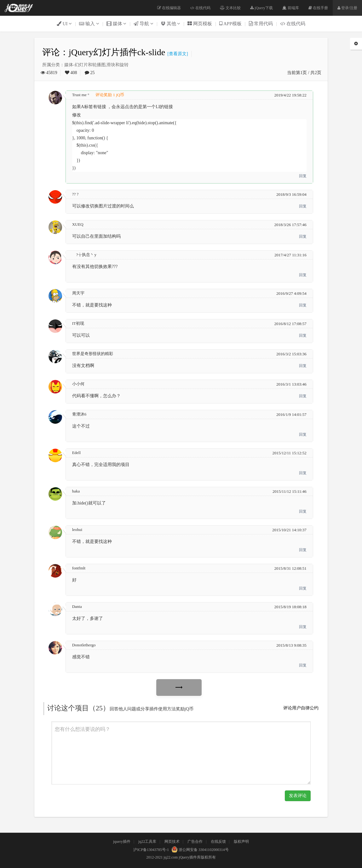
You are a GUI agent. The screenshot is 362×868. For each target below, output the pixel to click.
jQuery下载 (261, 8)
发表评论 (298, 796)
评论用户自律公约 (301, 708)
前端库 (291, 8)
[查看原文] (176, 54)
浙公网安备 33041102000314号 (199, 850)
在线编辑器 (169, 8)
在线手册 (318, 8)
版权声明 (241, 842)
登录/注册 (347, 8)
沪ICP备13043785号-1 (151, 850)
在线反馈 (218, 842)
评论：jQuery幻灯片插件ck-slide (104, 52)
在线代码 (200, 8)
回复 (303, 176)
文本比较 (230, 8)
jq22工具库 (147, 842)
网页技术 (172, 842)
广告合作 (195, 842)
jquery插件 (122, 842)
